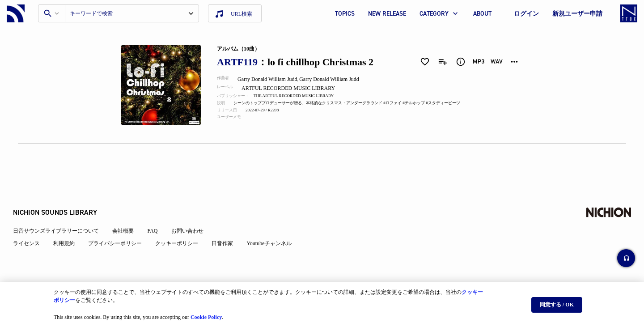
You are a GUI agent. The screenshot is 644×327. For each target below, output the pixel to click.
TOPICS (345, 14)
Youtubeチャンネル (274, 225)
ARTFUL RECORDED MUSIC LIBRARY (295, 88)
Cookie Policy (206, 314)
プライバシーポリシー (120, 225)
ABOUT (482, 14)
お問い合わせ (192, 212)
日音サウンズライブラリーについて (61, 212)
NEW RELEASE (387, 14)
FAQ (157, 212)
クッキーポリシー (182, 225)
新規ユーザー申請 (577, 14)
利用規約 (69, 225)
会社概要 (128, 212)
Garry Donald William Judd (273, 79)
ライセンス (31, 225)
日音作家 (227, 225)
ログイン (526, 14)
